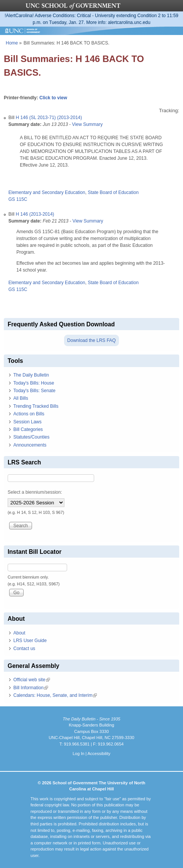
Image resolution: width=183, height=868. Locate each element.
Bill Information (31, 688)
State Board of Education (113, 192)
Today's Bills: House (34, 383)
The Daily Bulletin (31, 375)
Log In (78, 754)
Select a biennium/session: (35, 492)
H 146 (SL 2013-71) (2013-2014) (49, 118)
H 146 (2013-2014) (35, 214)
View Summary (87, 124)
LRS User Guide (30, 641)
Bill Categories (28, 429)
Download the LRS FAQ (91, 340)
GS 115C (18, 199)
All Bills (21, 398)
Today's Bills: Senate (34, 391)
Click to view (53, 98)
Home (12, 43)
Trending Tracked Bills (36, 406)
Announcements (30, 445)
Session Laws (27, 422)
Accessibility (99, 754)
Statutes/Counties (31, 437)
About (19, 633)
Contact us (24, 649)
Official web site (32, 680)
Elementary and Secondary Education (47, 192)
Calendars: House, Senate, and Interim (55, 695)
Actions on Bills (29, 414)
